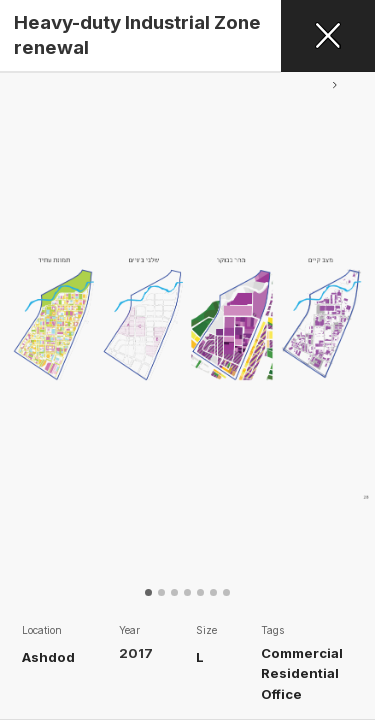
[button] (335, 342)
